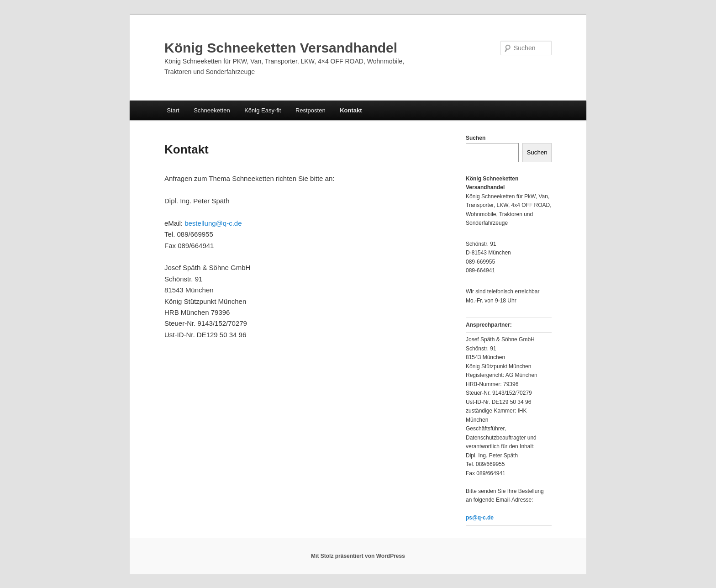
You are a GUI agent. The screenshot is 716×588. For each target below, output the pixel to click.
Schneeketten (212, 110)
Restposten (311, 110)
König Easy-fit (263, 110)
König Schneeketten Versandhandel (281, 48)
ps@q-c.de (480, 518)
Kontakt (351, 110)
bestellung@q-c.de (213, 223)
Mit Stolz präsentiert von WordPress (358, 556)
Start (173, 110)
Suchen (476, 138)
